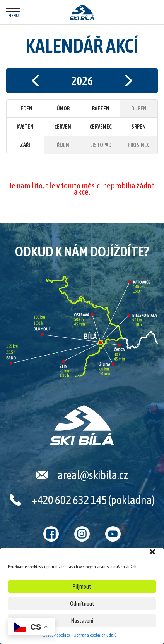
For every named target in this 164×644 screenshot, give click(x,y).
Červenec (101, 127)
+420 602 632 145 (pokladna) (93, 500)
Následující (129, 81)
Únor (63, 109)
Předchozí (35, 81)
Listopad (101, 145)
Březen (101, 109)
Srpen (139, 127)
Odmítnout (82, 603)
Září (25, 145)
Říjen (63, 145)
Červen (63, 127)
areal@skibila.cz (93, 475)
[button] (152, 552)
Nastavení (82, 621)
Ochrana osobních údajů (95, 635)
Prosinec (139, 145)
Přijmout (82, 586)
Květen (25, 127)
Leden (25, 109)
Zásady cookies (56, 635)
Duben (139, 109)
